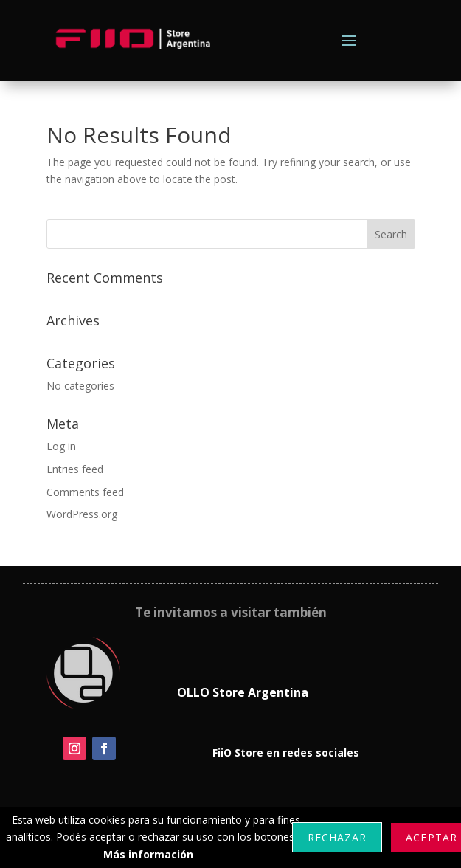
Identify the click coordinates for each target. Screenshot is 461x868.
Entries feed (75, 469)
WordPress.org (82, 514)
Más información (148, 854)
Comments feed (85, 492)
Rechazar (337, 837)
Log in (61, 446)
